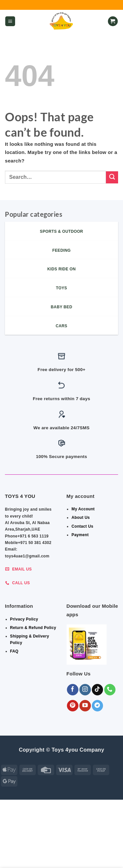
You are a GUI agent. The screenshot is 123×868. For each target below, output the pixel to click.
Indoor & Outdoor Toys (82, 848)
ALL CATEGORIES (40, 843)
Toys (62, 852)
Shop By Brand (36, 852)
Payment (80, 535)
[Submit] (112, 177)
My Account (83, 509)
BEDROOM (89, 843)
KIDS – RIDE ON (88, 852)
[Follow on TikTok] (98, 690)
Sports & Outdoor (62, 857)
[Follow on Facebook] (73, 690)
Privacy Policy (24, 619)
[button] (10, 21)
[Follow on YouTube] (85, 706)
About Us (81, 518)
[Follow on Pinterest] (73, 706)
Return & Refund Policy (33, 628)
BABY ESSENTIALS (32, 848)
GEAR (68, 843)
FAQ (14, 651)
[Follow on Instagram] (85, 690)
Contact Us (82, 526)
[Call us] (110, 690)
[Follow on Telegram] (98, 706)
